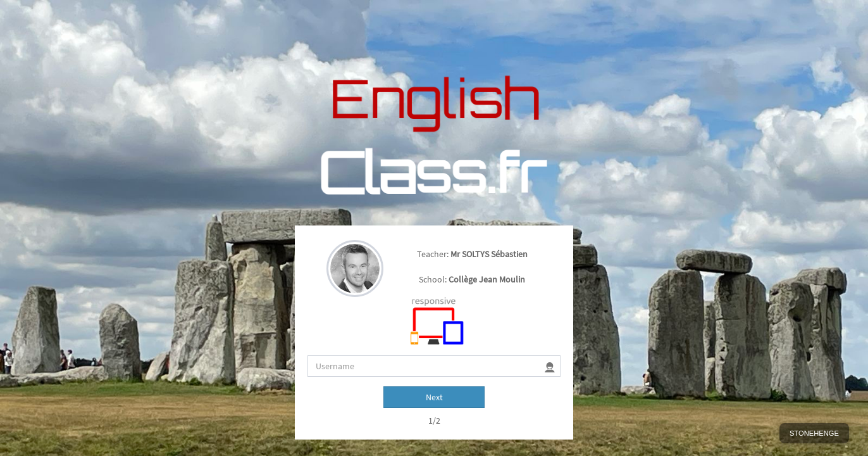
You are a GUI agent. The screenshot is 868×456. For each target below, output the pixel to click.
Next (434, 286)
